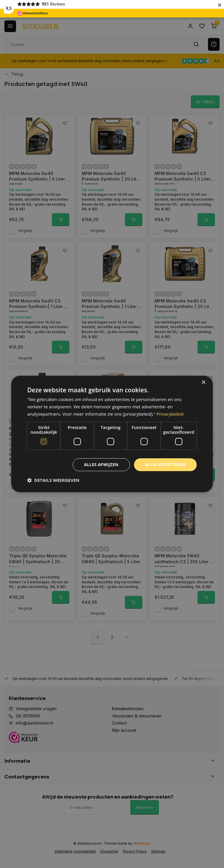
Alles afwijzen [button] (101, 464)
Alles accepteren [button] (165, 464)
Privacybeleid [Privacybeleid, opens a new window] (170, 414)
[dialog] (112, 434)
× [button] (203, 383)
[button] (53, 480)
